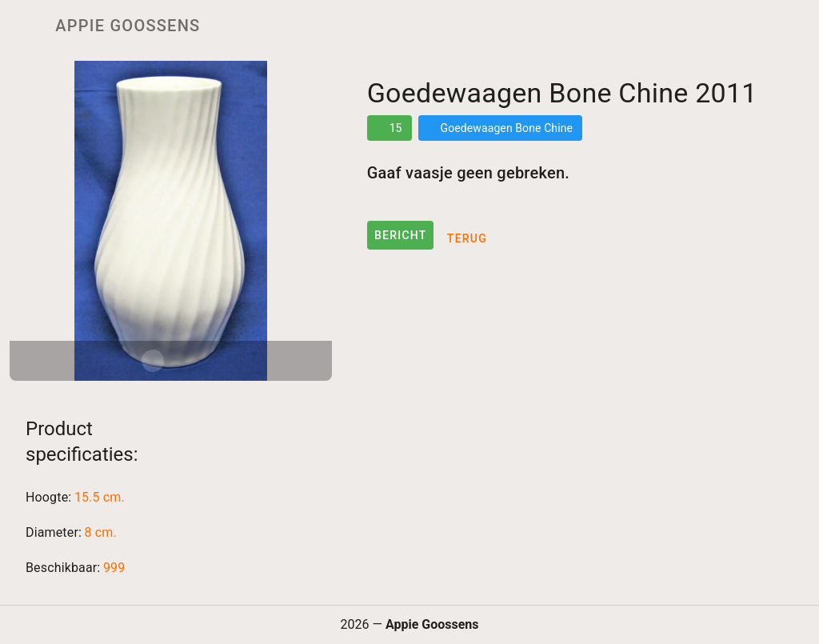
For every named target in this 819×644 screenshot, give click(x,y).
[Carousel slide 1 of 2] (153, 361)
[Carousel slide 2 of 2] (188, 361)
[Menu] (22, 26)
